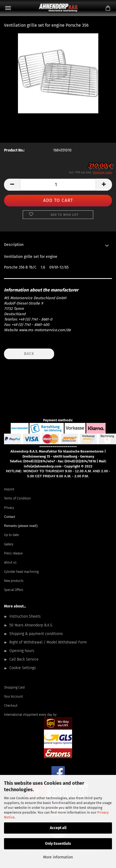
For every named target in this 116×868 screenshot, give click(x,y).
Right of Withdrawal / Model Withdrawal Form (48, 642)
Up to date (11, 535)
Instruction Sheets (25, 616)
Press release (13, 553)
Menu (8, 8)
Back (29, 354)
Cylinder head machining (21, 572)
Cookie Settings (23, 668)
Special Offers (14, 590)
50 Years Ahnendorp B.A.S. (31, 625)
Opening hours (22, 651)
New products (14, 581)
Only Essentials (58, 844)
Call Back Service (24, 659)
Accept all (58, 828)
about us (10, 562)
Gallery (9, 544)
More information (58, 857)
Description (14, 245)
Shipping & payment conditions (36, 634)
